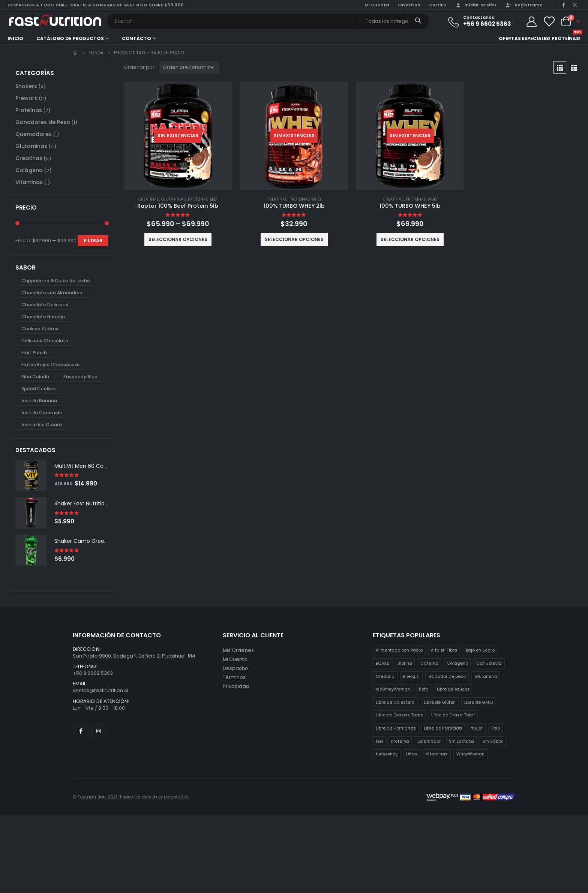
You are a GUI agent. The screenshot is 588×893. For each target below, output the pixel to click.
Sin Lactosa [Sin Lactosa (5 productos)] (461, 741)
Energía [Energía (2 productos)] (411, 676)
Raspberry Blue (80, 377)
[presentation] (100, 450)
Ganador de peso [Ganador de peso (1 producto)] (447, 676)
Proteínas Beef (203, 199)
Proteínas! (566, 38)
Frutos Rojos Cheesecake (51, 365)
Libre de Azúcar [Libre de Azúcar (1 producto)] (453, 689)
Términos (234, 677)
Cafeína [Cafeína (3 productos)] (429, 663)
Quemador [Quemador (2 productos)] (429, 741)
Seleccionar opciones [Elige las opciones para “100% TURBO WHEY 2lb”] (294, 239)
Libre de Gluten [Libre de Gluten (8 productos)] (440, 702)
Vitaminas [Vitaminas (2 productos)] (437, 754)
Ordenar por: (140, 67)
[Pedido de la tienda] (189, 67)
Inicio (15, 38)
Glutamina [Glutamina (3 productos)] (486, 676)
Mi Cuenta (235, 659)
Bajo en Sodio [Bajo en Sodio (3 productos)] (480, 650)
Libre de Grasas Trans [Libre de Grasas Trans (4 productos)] (399, 715)
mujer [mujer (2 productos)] (477, 728)
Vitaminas (29, 182)
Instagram (99, 731)
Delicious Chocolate (45, 341)
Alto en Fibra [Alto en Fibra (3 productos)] (444, 650)
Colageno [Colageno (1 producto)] (457, 663)
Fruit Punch (34, 353)
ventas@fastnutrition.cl (101, 690)
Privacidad (236, 686)
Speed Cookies (39, 389)
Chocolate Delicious (45, 305)
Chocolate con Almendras (52, 293)
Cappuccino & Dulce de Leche (56, 281)
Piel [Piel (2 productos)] (379, 741)
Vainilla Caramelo (42, 413)
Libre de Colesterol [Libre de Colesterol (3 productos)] (396, 702)
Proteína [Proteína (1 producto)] (400, 741)
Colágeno (29, 170)
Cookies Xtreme (40, 329)
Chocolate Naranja (43, 317)
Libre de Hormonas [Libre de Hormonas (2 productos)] (396, 728)
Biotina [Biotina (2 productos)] (405, 663)
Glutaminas (174, 199)
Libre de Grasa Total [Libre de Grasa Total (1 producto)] (453, 715)
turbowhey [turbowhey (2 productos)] (387, 754)
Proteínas (29, 110)
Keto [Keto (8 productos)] (424, 689)
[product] (178, 136)
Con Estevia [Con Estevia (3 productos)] (489, 663)
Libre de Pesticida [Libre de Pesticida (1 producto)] (443, 728)
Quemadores (34, 134)
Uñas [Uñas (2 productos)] (412, 754)
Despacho (236, 668)
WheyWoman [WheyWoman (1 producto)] (471, 754)
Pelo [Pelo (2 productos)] (496, 728)
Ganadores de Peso (43, 122)
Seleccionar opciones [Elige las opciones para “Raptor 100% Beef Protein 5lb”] (178, 239)
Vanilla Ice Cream (42, 425)
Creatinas (149, 199)
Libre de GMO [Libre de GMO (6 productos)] (478, 702)
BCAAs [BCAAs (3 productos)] (382, 663)
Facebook (81, 731)
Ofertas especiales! (525, 38)
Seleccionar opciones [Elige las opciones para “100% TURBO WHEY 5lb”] (410, 239)
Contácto (136, 38)
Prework (26, 98)
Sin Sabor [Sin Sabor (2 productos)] (493, 741)
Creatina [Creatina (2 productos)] (385, 676)
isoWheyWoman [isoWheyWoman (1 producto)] (393, 689)
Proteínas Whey (305, 199)
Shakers (26, 86)
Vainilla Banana (39, 401)
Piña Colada (35, 377)
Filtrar (93, 240)
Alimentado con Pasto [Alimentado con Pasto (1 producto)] (399, 650)
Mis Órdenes (238, 650)
